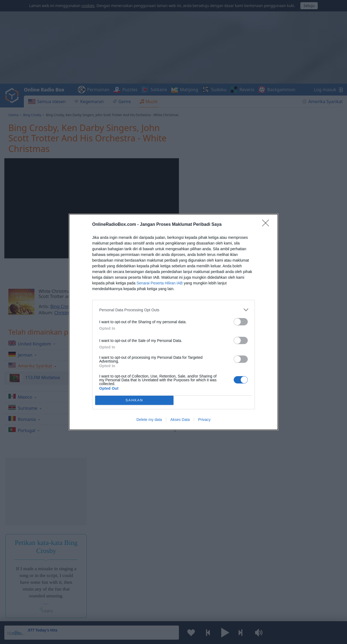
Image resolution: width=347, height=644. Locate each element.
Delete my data (149, 420)
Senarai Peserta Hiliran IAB (159, 283)
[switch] (241, 322)
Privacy (204, 420)
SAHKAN (134, 400)
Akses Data (180, 420)
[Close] (267, 225)
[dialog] (173, 322)
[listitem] (173, 310)
